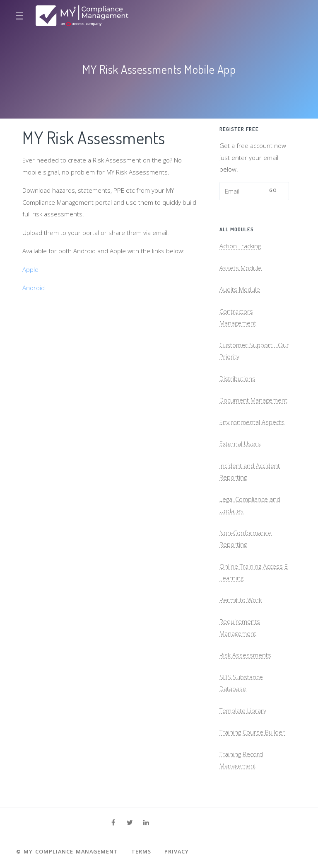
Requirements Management (240, 627)
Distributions (237, 378)
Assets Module (241, 268)
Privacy (177, 851)
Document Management (253, 400)
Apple (30, 269)
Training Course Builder (252, 732)
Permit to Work (241, 600)
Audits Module (240, 289)
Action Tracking (240, 246)
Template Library (243, 710)
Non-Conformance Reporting (246, 539)
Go (273, 190)
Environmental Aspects (252, 422)
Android (34, 288)
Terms (141, 851)
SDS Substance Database (241, 683)
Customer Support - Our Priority (254, 351)
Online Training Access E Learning (254, 572)
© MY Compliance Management (67, 851)
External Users (240, 444)
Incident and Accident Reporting (250, 472)
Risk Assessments (245, 655)
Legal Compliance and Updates (250, 505)
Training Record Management (241, 760)
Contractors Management (238, 317)
